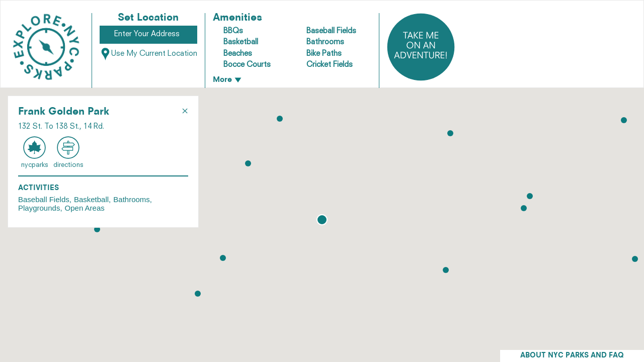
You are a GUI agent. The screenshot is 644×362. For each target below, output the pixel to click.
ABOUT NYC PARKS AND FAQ (572, 356)
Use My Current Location (148, 54)
